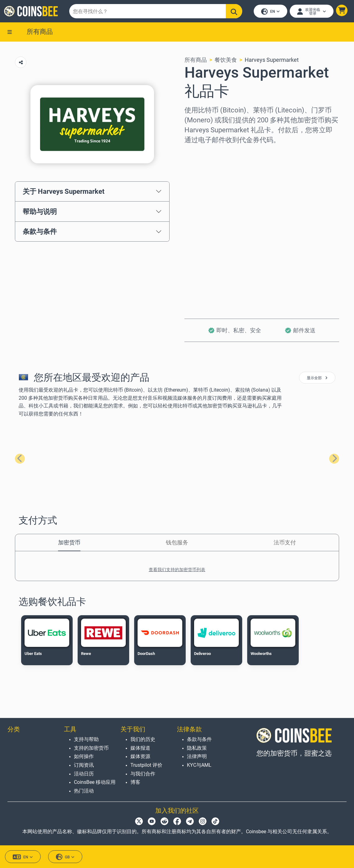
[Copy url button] (21, 64)
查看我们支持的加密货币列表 (177, 571)
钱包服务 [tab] (177, 544)
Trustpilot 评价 (146, 765)
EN (270, 13)
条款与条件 (40, 233)
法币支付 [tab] (285, 544)
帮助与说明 (40, 213)
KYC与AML (199, 765)
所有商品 (40, 33)
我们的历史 (143, 739)
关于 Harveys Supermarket (64, 193)
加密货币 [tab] (69, 544)
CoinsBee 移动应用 (95, 782)
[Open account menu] (311, 12)
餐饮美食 (226, 62)
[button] (341, 11)
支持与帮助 (86, 739)
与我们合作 (143, 774)
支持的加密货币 (91, 748)
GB (65, 857)
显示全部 (317, 380)
